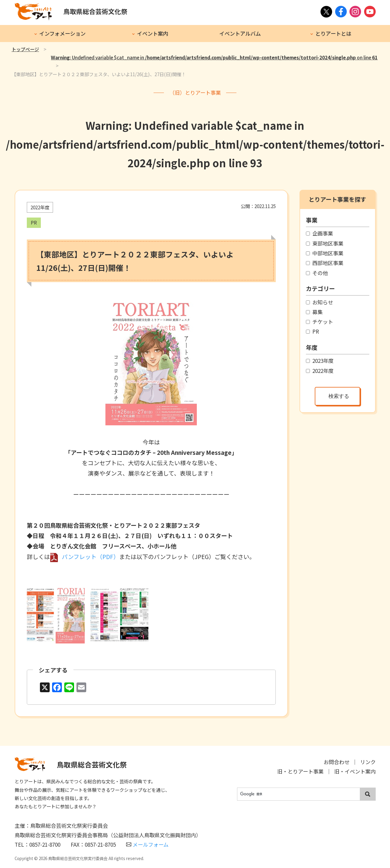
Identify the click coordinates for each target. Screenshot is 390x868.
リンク (368, 762)
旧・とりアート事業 (300, 771)
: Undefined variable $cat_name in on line (214, 57)
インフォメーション (62, 33)
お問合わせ (337, 762)
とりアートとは (333, 33)
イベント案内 (153, 33)
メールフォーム (147, 844)
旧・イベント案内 (355, 771)
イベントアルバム (240, 33)
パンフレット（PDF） (90, 556)
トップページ (25, 49)
